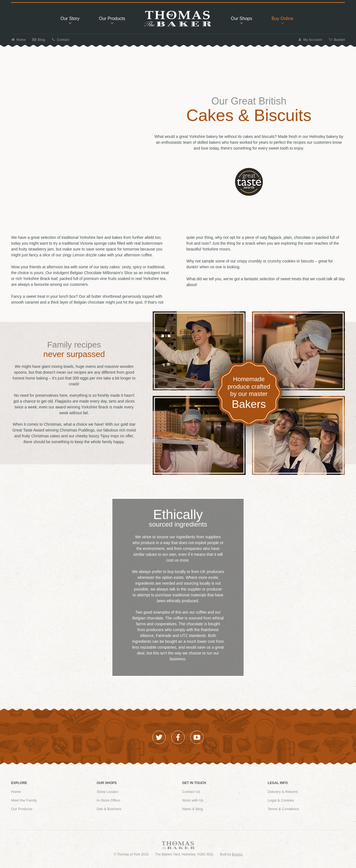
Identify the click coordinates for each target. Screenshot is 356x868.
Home (18, 40)
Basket (337, 40)
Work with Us (193, 800)
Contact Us (191, 792)
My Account (310, 40)
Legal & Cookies (281, 800)
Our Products (22, 809)
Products (112, 20)
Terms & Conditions (284, 809)
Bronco (237, 854)
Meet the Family (24, 800)
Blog (39, 40)
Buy (282, 20)
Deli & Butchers (109, 809)
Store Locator (108, 792)
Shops (241, 20)
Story (70, 20)
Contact (60, 40)
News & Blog (192, 809)
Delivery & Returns (283, 792)
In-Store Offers (109, 800)
